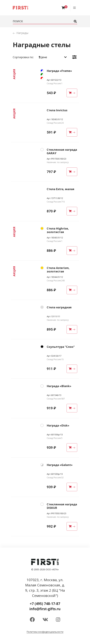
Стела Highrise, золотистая (58, 230)
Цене (43, 57)
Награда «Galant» (60, 465)
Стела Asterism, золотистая (58, 270)
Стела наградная (59, 307)
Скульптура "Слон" (61, 347)
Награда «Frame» (59, 71)
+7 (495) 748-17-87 (45, 604)
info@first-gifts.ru (45, 609)
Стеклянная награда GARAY (62, 151)
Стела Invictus (57, 110)
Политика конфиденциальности (45, 632)
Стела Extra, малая (61, 189)
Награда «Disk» (58, 425)
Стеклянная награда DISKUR (62, 506)
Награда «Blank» (59, 386)
